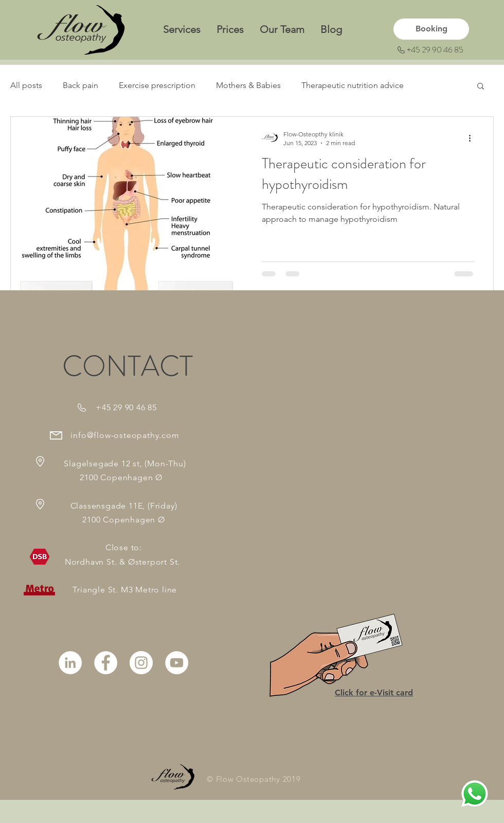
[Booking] (431, 29)
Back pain (80, 85)
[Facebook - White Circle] (106, 663)
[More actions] (473, 138)
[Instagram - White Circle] (141, 663)
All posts (26, 85)
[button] (481, 87)
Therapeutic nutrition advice (353, 85)
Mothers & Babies (248, 85)
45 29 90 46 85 (129, 407)
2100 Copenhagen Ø (124, 520)
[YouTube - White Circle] (177, 663)
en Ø (168, 477)
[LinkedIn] (70, 663)
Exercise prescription (157, 85)
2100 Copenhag (99, 477)
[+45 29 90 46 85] (432, 50)
